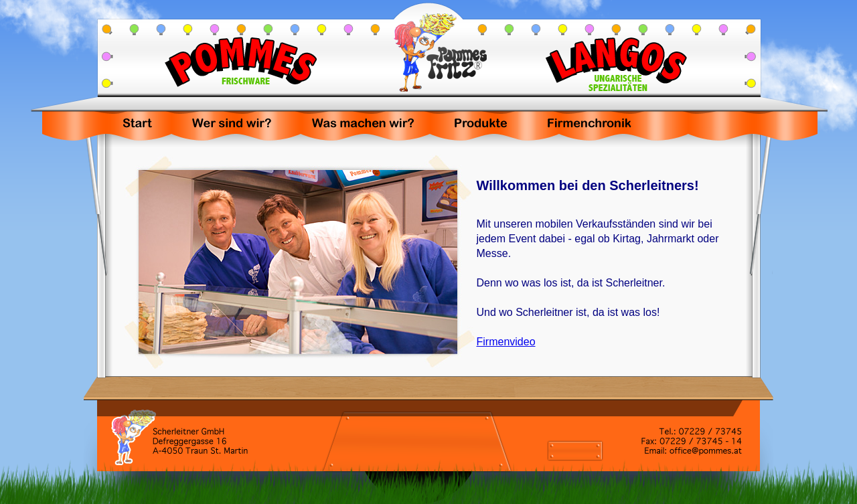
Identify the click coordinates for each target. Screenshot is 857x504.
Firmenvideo (506, 342)
